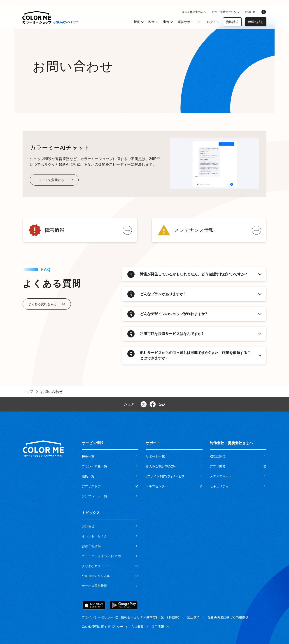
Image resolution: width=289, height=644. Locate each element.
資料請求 (232, 22)
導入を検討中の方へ (194, 12)
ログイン (213, 22)
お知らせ (250, 12)
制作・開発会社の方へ (225, 12)
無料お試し (256, 22)
